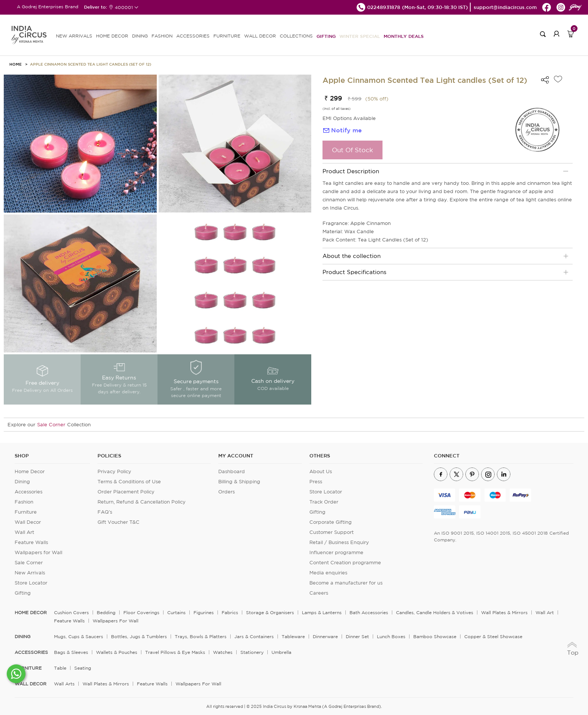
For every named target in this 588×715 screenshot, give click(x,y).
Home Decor (30, 471)
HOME (16, 64)
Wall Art (24, 532)
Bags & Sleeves (71, 652)
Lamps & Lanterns (322, 612)
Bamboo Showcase (435, 636)
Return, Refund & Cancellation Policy (142, 502)
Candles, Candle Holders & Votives (435, 612)
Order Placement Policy (126, 492)
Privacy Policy (114, 471)
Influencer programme (336, 552)
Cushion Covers (71, 612)
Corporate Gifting (331, 522)
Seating (83, 668)
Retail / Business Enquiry (339, 542)
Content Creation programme (345, 563)
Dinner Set (357, 636)
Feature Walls (31, 542)
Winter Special (360, 36)
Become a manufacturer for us (346, 583)
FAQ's (105, 512)
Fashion (24, 502)
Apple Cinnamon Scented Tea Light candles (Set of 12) (91, 64)
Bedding (106, 612)
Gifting (326, 36)
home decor (31, 613)
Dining (22, 482)
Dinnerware (325, 636)
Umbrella (281, 652)
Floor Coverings (141, 612)
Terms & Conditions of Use (129, 482)
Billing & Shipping (239, 482)
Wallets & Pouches (117, 652)
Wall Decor (28, 522)
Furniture (26, 512)
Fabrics (230, 612)
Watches (223, 652)
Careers (319, 593)
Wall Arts (64, 684)
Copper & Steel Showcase (493, 636)
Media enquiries (328, 573)
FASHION (162, 36)
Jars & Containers (254, 636)
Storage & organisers (270, 612)
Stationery (252, 652)
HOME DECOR (112, 36)
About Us (321, 471)
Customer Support (331, 532)
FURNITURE (227, 36)
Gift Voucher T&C (118, 522)
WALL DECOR (260, 36)
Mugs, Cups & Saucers (79, 636)
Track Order (324, 502)
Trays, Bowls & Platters (201, 636)
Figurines (204, 612)
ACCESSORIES (193, 36)
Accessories (28, 492)
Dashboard (232, 471)
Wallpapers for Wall (38, 552)
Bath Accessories (369, 612)
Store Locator (31, 583)
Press (316, 482)
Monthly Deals (404, 36)
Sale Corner (51, 425)
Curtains (176, 612)
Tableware (293, 636)
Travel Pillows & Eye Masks (175, 652)
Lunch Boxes (391, 636)
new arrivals (74, 36)
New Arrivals (30, 573)
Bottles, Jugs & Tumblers (139, 636)
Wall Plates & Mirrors (504, 612)
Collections (296, 36)
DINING (140, 36)
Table (60, 668)
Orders (226, 492)
